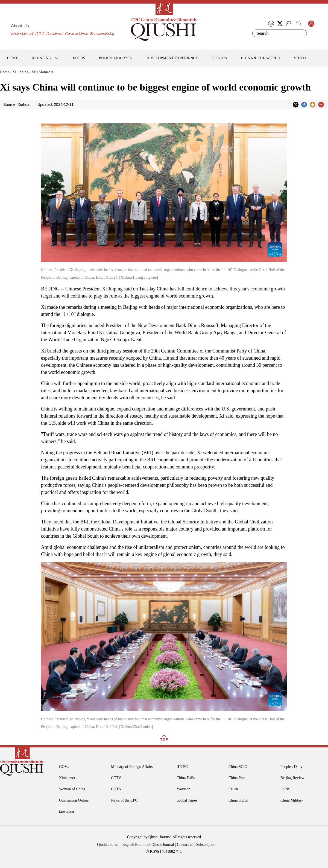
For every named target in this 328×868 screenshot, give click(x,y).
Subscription (206, 845)
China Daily (186, 778)
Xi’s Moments (42, 72)
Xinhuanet (67, 778)
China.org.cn (238, 800)
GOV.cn (65, 767)
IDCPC (182, 767)
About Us (20, 26)
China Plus (237, 778)
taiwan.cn (66, 812)
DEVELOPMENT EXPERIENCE (172, 58)
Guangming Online (74, 800)
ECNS (285, 789)
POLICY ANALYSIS (115, 58)
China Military (292, 800)
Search (302, 33)
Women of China (72, 789)
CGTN (116, 789)
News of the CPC (124, 800)
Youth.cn (183, 789)
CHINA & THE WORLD (261, 58)
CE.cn (233, 789)
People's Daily (292, 767)
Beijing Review (292, 778)
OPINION (219, 58)
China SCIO (238, 767)
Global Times (187, 800)
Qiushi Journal (108, 845)
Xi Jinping (20, 72)
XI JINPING (41, 58)
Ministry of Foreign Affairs (132, 767)
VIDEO (300, 58)
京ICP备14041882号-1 (164, 851)
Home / (6, 72)
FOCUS (79, 58)
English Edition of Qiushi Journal (148, 845)
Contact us (185, 845)
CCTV (116, 778)
